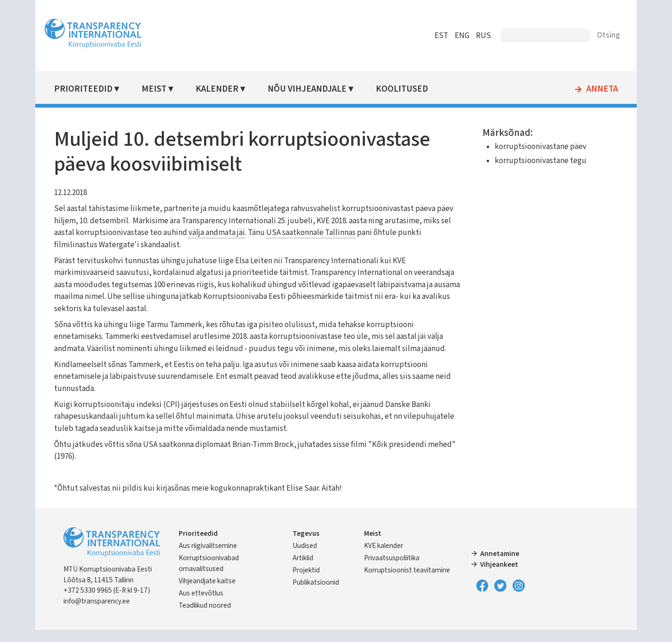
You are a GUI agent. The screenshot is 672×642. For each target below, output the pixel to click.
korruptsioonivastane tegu (531, 161)
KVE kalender (383, 558)
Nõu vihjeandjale (321, 89)
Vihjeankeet (493, 577)
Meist (171, 89)
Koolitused (415, 89)
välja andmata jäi (303, 233)
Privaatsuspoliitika (391, 570)
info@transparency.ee (115, 613)
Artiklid (309, 570)
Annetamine (494, 566)
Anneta (584, 89)
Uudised (311, 558)
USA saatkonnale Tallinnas (397, 233)
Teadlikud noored (223, 618)
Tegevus (312, 546)
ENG (444, 36)
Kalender (233, 89)
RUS (465, 36)
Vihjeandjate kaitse (225, 593)
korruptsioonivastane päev (531, 147)
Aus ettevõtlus (219, 605)
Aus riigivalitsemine (226, 558)
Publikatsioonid (322, 595)
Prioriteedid (102, 89)
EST (423, 36)
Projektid (312, 582)
